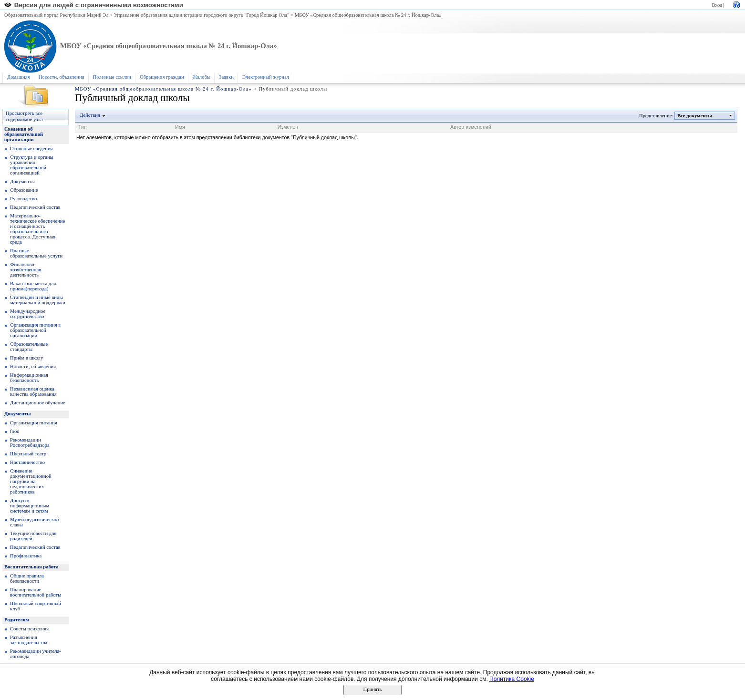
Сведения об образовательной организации (24, 134)
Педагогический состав (35, 207)
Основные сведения (31, 149)
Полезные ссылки (112, 77)
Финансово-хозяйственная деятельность (26, 270)
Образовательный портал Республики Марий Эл (57, 15)
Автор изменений (471, 127)
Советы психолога (30, 629)
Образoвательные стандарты (29, 347)
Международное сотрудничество (28, 314)
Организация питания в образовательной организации (35, 330)
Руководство (23, 199)
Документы (22, 181)
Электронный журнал (266, 77)
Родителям (17, 620)
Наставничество (27, 462)
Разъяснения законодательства (29, 640)
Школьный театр (28, 454)
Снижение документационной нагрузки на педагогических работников (31, 481)
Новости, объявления (62, 77)
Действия (90, 115)
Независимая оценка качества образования (33, 391)
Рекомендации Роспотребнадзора (30, 443)
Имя (180, 127)
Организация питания (34, 423)
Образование (24, 190)
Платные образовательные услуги (36, 253)
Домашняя (19, 77)
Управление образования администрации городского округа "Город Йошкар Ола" (202, 15)
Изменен (288, 127)
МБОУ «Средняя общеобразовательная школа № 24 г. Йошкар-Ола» (368, 15)
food (15, 431)
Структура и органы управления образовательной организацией (32, 165)
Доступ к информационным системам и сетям (30, 506)
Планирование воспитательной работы (36, 592)
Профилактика (26, 556)
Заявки (226, 77)
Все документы (695, 116)
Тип (83, 127)
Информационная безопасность (29, 378)
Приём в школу (26, 358)
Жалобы (202, 77)
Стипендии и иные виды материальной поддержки (38, 300)
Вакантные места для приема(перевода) (33, 286)
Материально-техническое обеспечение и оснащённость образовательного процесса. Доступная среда (37, 229)
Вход (717, 5)
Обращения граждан (162, 77)
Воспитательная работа (31, 567)
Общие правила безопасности (27, 578)
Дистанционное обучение (38, 403)
